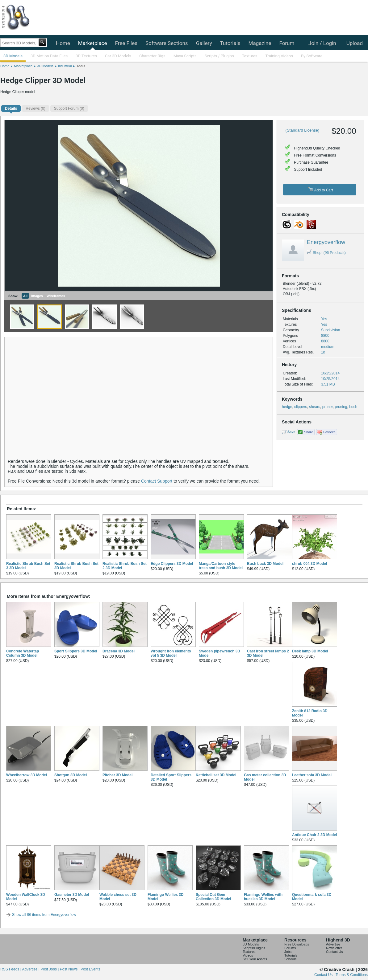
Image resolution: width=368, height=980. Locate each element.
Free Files (126, 43)
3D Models (13, 56)
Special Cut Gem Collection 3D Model (213, 897)
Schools (290, 959)
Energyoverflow (326, 242)
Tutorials (230, 43)
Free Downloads (297, 944)
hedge (287, 407)
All (25, 296)
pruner (328, 407)
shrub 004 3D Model (309, 564)
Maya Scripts (185, 56)
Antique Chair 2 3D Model (314, 835)
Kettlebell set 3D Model (216, 775)
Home (63, 43)
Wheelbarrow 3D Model (27, 775)
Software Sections (167, 43)
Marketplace (93, 43)
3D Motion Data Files (49, 56)
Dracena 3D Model (119, 651)
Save (291, 432)
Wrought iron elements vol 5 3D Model (171, 653)
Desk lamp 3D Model (310, 651)
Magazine (260, 43)
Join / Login (322, 43)
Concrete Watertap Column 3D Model (23, 653)
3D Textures (86, 56)
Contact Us (334, 952)
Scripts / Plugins (219, 56)
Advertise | (31, 969)
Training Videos (279, 56)
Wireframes (56, 296)
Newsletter (334, 948)
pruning (341, 407)
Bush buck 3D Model (265, 564)
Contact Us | (325, 975)
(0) (35, 108)
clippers (301, 407)
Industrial (65, 66)
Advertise (333, 944)
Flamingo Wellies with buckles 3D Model (263, 897)
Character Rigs (152, 56)
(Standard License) (303, 130)
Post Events (90, 969)
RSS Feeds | (11, 969)
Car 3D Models (118, 56)
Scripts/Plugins (254, 948)
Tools (81, 66)
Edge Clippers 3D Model (172, 564)
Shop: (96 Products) (326, 253)
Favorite (329, 432)
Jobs (288, 952)
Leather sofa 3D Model (312, 775)
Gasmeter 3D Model (72, 895)
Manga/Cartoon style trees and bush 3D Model (221, 566)
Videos (248, 955)
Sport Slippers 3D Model (76, 651)
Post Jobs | (50, 969)
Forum (287, 43)
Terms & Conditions (352, 975)
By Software (312, 56)
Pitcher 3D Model (117, 775)
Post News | (70, 969)
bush (353, 407)
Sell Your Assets (255, 959)
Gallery (204, 43)
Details (11, 108)
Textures (250, 56)
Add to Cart (321, 190)
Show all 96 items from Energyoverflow (44, 915)
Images (37, 296)
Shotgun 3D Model (71, 775)
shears (315, 407)
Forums (290, 948)
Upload (355, 43)
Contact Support (157, 481)
